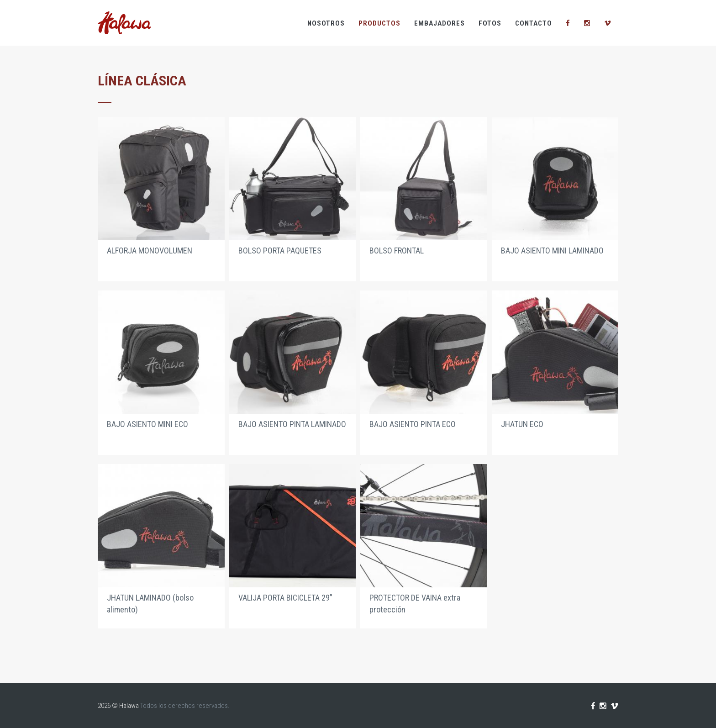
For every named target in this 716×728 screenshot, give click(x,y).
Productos (379, 23)
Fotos (490, 23)
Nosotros (326, 23)
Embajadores (440, 23)
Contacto (534, 23)
